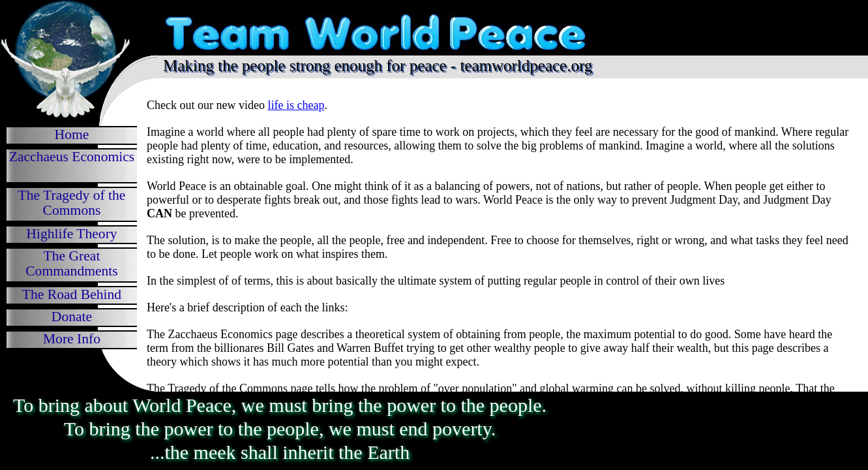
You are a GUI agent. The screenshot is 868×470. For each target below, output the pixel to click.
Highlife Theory (71, 234)
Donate (72, 317)
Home (72, 134)
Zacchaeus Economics (72, 157)
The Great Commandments (72, 263)
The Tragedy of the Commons (72, 203)
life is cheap (296, 105)
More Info (72, 339)
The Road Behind (72, 294)
